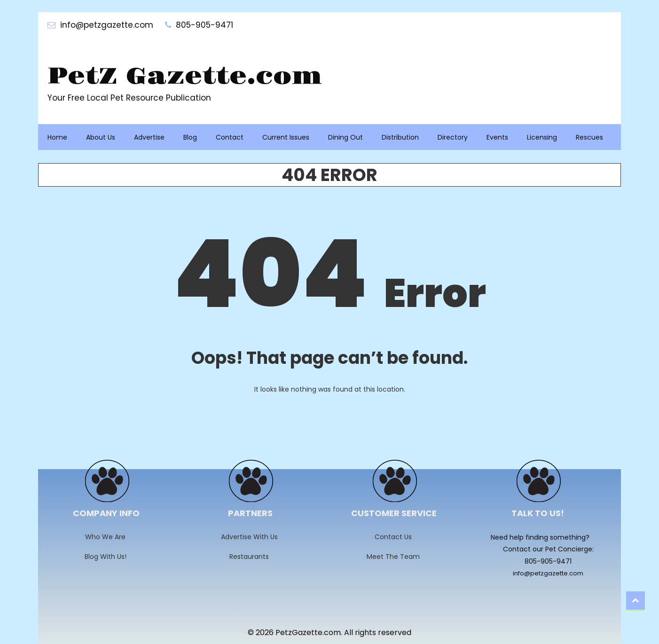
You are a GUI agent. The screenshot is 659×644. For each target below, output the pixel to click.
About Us (101, 138)
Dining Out (345, 138)
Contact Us (396, 537)
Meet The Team (396, 557)
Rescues (589, 138)
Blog (190, 138)
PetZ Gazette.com (188, 77)
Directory (453, 138)
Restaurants (252, 557)
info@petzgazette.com (548, 574)
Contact (230, 138)
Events (497, 138)
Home (57, 138)
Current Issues (286, 138)
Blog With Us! (109, 557)
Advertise (149, 138)
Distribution (400, 138)
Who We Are (108, 537)
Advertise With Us (252, 537)
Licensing (542, 138)
